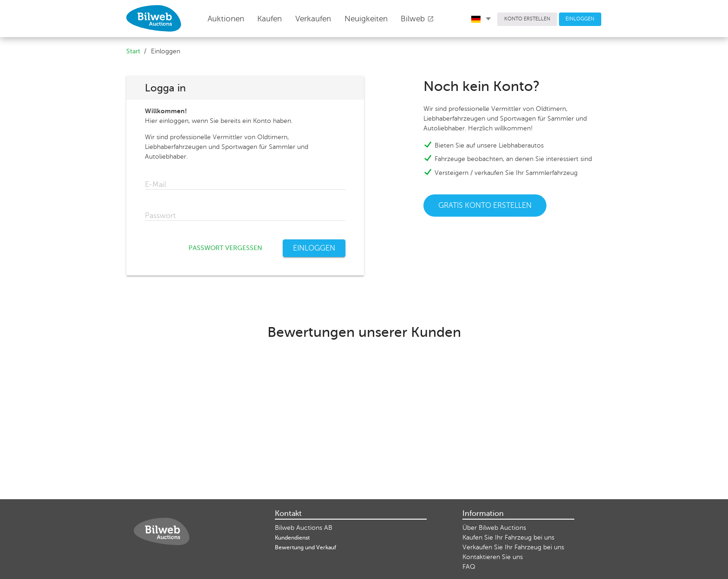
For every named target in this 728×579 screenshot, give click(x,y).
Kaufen (270, 19)
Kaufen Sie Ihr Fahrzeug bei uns (508, 537)
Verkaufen (313, 19)
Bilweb (417, 19)
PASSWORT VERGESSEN (225, 248)
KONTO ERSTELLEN (527, 19)
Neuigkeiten (366, 19)
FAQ (469, 567)
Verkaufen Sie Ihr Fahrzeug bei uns (513, 547)
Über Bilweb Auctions (494, 528)
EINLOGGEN (580, 19)
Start (133, 51)
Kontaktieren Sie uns (493, 557)
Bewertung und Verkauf (305, 547)
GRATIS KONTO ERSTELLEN (485, 206)
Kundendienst (292, 538)
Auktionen (226, 19)
